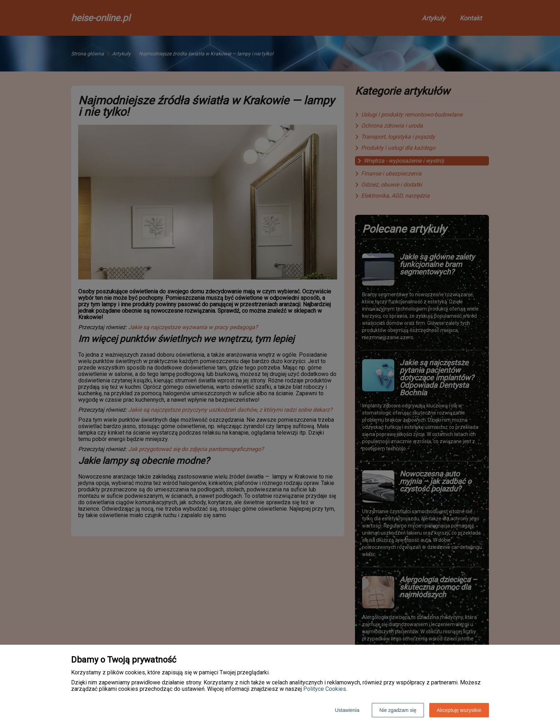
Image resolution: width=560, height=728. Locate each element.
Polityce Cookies (325, 689)
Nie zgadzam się (398, 710)
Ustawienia (347, 710)
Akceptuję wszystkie (459, 710)
